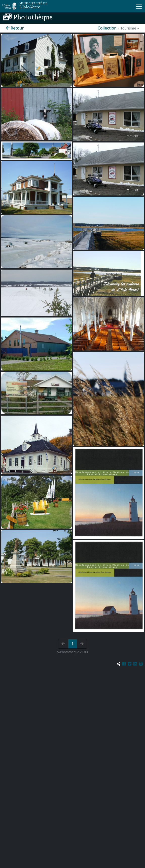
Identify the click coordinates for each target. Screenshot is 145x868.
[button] (141, 664)
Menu (139, 6)
